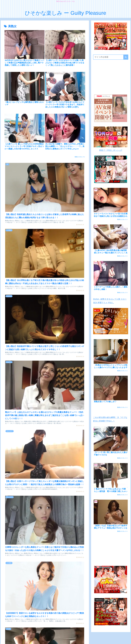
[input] (111, 57)
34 (62, 576)
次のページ (46, 567)
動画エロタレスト (80, 157)
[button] (126, 57)
